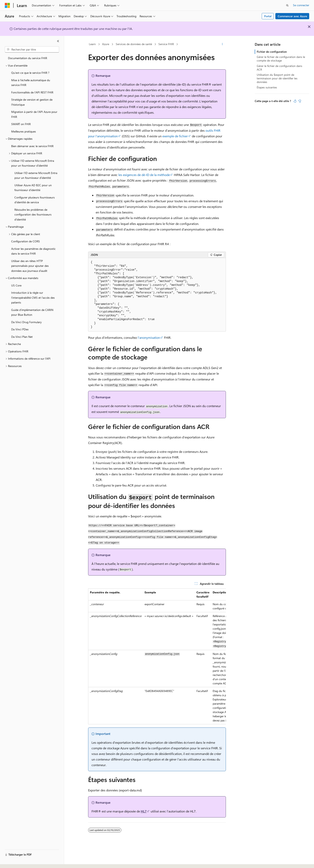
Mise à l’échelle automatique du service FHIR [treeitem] (31, 83)
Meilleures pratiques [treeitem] (24, 131)
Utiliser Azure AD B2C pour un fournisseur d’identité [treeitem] (33, 188)
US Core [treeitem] (16, 285)
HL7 (144, 811)
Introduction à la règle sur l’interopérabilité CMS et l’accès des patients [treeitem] (33, 297)
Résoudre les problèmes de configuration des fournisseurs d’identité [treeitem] (33, 214)
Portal (268, 16)
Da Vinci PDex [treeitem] (20, 329)
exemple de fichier (175, 136)
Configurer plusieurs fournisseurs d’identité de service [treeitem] (35, 200)
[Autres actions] (222, 44)
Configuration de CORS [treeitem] (26, 241)
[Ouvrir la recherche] (287, 5)
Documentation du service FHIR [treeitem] (28, 58)
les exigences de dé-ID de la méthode (144, 175)
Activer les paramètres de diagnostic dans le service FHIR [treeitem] (33, 251)
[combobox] (32, 50)
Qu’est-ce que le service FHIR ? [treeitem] (30, 73)
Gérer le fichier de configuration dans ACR (279, 68)
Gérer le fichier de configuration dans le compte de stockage (281, 59)
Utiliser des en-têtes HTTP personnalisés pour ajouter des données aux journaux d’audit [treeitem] (30, 266)
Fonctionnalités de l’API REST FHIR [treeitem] (32, 92)
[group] (157, 656)
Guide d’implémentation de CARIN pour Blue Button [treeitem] (32, 312)
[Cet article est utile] (295, 101)
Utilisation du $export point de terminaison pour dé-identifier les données (277, 78)
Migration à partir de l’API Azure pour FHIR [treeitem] (34, 114)
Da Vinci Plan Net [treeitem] (22, 337)
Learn (92, 44)
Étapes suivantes (267, 87)
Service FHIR (166, 44)
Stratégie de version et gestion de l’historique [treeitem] (32, 102)
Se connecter (301, 5)
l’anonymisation (149, 337)
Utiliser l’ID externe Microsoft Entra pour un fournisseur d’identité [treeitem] (36, 175)
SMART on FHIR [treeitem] (21, 124)
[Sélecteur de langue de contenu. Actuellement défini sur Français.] (14, 861)
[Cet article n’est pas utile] (300, 101)
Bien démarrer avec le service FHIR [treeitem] (32, 146)
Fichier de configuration (272, 52)
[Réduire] (58, 41)
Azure (106, 44)
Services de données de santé (134, 44)
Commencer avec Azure (292, 16)
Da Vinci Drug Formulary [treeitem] (26, 322)
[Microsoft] (7, 5)
